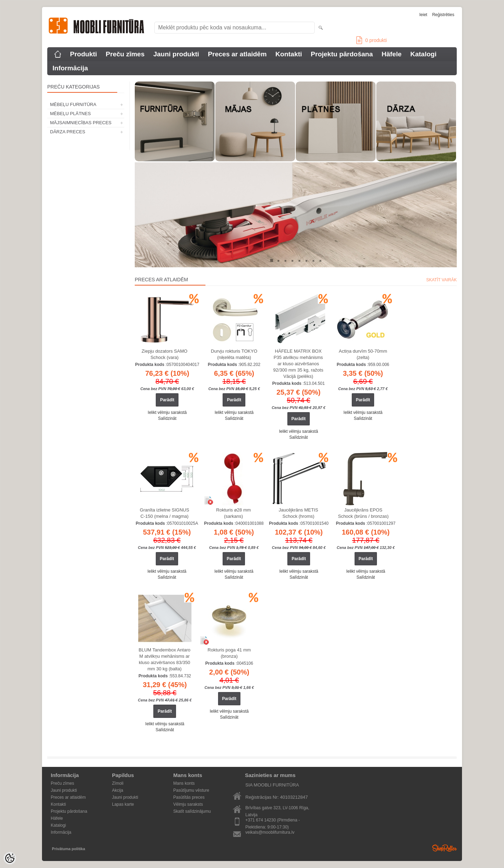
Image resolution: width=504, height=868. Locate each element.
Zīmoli (118, 783)
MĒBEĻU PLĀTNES (70, 114)
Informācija (70, 68)
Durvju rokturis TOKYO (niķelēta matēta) (234, 354)
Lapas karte (123, 804)
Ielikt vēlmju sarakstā (167, 412)
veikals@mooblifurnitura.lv (270, 832)
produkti (372, 40)
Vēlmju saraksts (188, 804)
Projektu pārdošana (342, 54)
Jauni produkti (176, 54)
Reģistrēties (443, 15)
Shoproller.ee (444, 848)
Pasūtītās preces (189, 797)
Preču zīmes (125, 54)
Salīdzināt (167, 418)
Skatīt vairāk (442, 280)
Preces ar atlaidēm (237, 54)
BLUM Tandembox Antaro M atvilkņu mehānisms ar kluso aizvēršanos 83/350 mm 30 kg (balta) (164, 659)
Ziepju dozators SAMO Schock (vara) (165, 354)
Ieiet (423, 15)
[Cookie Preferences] (10, 858)
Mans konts (184, 783)
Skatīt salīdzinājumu (192, 811)
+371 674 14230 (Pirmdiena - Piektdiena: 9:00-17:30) (273, 821)
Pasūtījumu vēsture (191, 790)
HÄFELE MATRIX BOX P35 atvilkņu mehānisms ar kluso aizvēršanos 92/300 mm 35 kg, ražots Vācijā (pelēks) (298, 364)
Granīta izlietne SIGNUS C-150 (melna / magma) (165, 513)
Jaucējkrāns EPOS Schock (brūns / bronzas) (363, 513)
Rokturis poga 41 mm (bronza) (229, 653)
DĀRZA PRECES (68, 132)
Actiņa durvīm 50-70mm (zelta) (363, 354)
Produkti (83, 54)
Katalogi (423, 54)
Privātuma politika (68, 849)
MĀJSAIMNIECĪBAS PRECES (81, 123)
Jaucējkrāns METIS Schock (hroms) (298, 513)
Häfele (391, 54)
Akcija (118, 790)
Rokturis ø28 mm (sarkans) (234, 513)
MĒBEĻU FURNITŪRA (73, 104)
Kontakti (289, 54)
